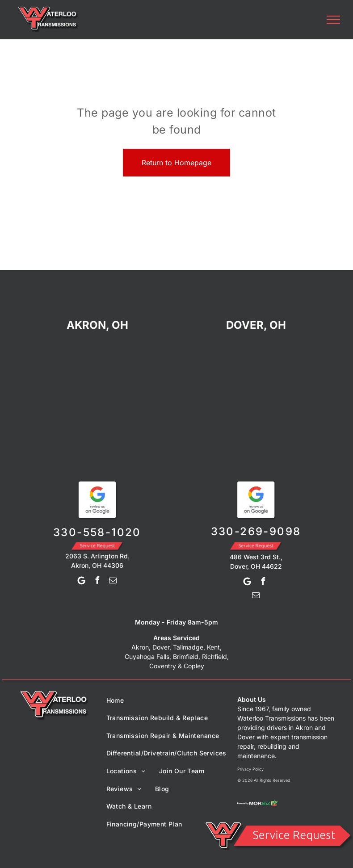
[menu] (333, 20)
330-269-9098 (256, 531)
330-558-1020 (97, 532)
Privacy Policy (250, 769)
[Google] (81, 581)
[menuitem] (115, 700)
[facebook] (97, 581)
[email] (113, 581)
